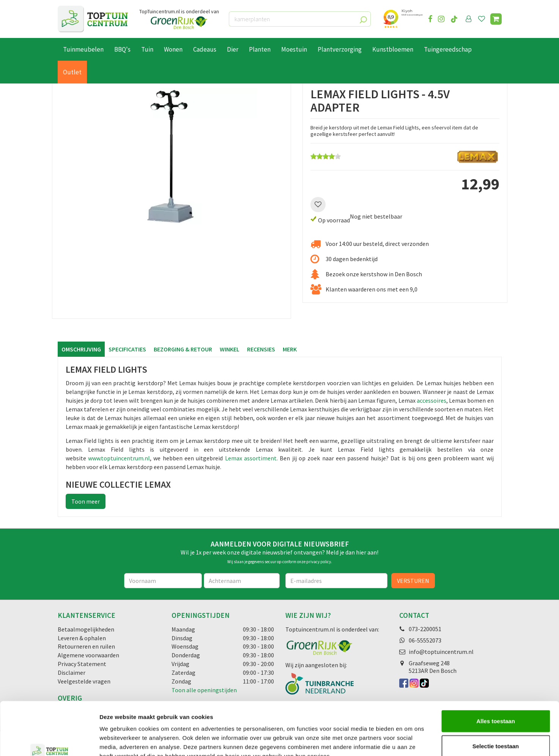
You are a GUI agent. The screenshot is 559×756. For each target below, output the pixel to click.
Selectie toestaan (496, 700)
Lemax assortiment (251, 458)
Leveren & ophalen (82, 638)
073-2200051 (425, 629)
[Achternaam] (242, 581)
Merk (290, 349)
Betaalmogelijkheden (86, 629)
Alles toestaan (496, 675)
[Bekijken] (496, 19)
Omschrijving (81, 349)
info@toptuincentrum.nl (441, 652)
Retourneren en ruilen (86, 646)
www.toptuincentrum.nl (119, 458)
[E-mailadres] (337, 581)
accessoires (431, 400)
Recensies (261, 349)
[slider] (326, 156)
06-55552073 (425, 640)
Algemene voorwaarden (88, 655)
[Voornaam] (163, 581)
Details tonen (410, 741)
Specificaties (127, 349)
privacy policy (319, 562)
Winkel (230, 349)
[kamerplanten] (300, 19)
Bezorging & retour (183, 349)
